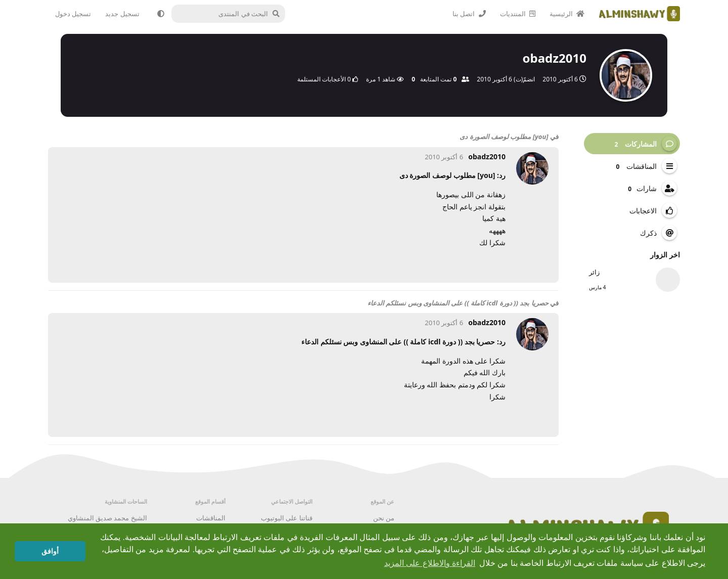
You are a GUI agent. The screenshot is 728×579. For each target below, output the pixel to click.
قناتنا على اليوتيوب (287, 518)
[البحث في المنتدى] (233, 14)
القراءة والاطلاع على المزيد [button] (430, 563)
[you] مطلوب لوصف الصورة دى (504, 137)
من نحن (384, 518)
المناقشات (211, 518)
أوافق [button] (50, 551)
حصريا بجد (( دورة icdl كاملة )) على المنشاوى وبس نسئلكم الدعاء (458, 303)
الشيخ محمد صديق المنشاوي (107, 518)
